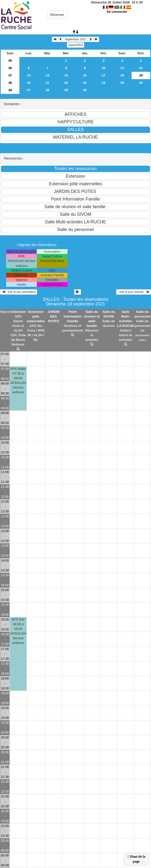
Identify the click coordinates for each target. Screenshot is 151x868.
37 (10, 75)
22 (66, 83)
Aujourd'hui (76, 45)
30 (85, 90)
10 (103, 68)
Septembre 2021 (75, 39)
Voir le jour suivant (134, 292)
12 (141, 68)
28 (48, 90)
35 (10, 61)
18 (122, 75)
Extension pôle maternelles (36, 316)
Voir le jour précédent (19, 292)
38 (10, 83)
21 (48, 83)
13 (29, 75)
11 (122, 68)
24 (103, 83)
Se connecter (117, 12)
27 (29, 90)
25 (122, 83)
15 (66, 75)
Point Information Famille (73, 316)
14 (48, 75)
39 (10, 90)
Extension (18, 312)
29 (66, 90)
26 (141, 83)
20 (29, 83)
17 (103, 75)
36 (10, 68)
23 (85, 83)
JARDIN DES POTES (54, 316)
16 (85, 75)
